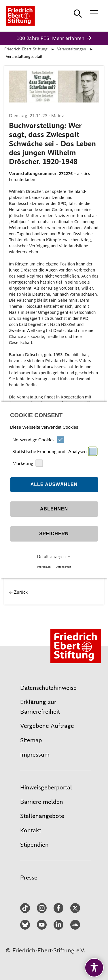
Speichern (54, 534)
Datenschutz (63, 567)
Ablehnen (54, 509)
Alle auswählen (54, 484)
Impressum (44, 567)
